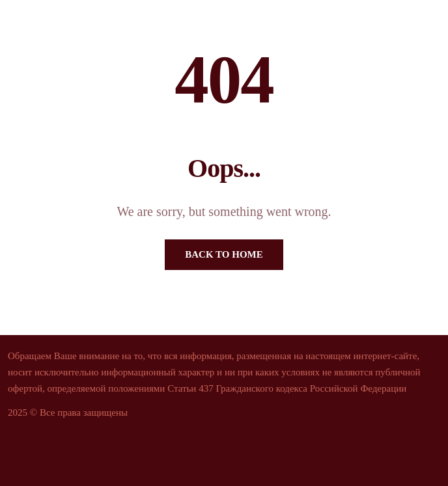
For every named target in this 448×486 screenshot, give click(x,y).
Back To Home (224, 254)
